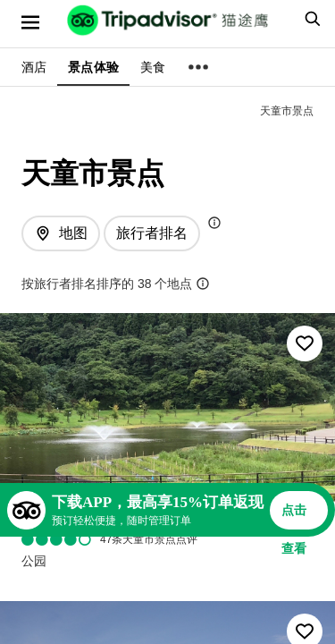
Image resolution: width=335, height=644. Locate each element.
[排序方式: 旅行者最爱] (152, 233)
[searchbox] (310, 19)
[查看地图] (61, 233)
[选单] (30, 22)
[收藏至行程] (305, 343)
